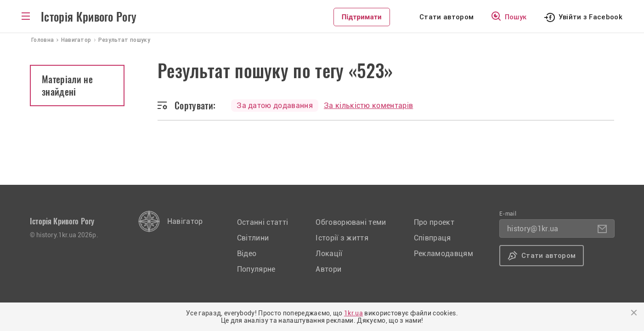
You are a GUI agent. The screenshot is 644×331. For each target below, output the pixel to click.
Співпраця (432, 238)
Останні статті (263, 222)
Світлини (253, 238)
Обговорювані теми (351, 222)
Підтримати (362, 17)
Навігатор (185, 221)
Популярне (256, 269)
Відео (247, 254)
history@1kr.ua (533, 229)
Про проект (434, 222)
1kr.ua (353, 313)
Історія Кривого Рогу (89, 17)
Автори (328, 269)
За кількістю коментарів (368, 106)
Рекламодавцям (443, 254)
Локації (329, 254)
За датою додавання (275, 106)
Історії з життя (342, 238)
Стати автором (446, 17)
